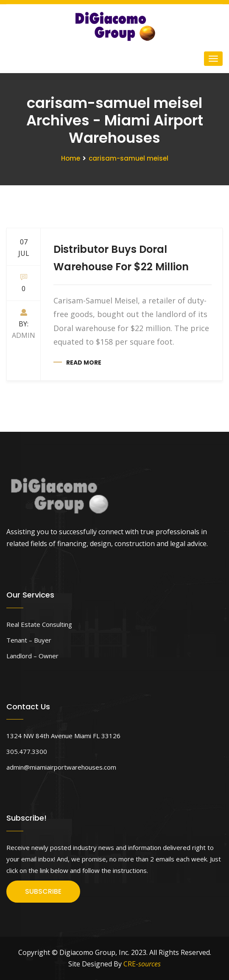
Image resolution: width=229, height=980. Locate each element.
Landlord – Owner (32, 656)
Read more (84, 363)
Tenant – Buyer (29, 640)
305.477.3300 (27, 751)
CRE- (142, 964)
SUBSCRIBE (43, 891)
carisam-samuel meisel (128, 158)
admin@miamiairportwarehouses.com (61, 767)
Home (71, 158)
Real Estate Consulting (39, 624)
